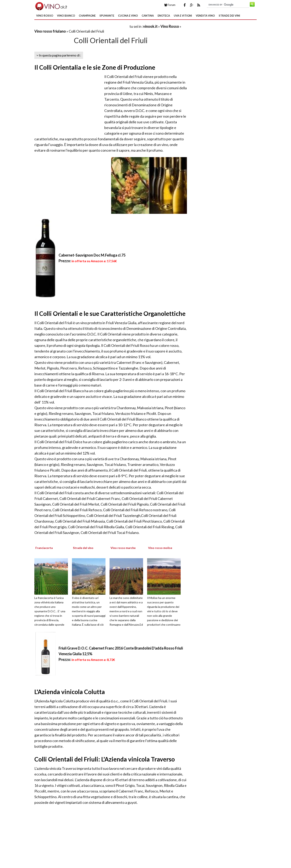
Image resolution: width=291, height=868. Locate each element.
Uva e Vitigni (183, 16)
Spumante (107, 16)
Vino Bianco (66, 16)
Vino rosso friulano (50, 31)
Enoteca (164, 16)
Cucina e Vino (128, 16)
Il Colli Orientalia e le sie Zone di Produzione (95, 67)
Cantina (148, 16)
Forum (170, 5)
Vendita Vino (205, 16)
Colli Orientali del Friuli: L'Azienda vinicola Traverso (105, 759)
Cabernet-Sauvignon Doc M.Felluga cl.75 (92, 255)
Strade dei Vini (229, 16)
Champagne (87, 16)
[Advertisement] (82, 26)
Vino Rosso (45, 16)
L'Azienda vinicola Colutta (70, 692)
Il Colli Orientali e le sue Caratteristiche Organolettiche (110, 313)
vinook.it (150, 26)
